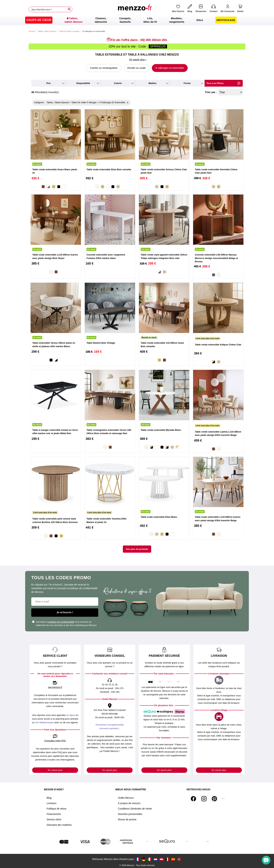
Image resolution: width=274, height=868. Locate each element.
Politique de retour (57, 809)
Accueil (32, 31)
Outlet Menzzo (126, 798)
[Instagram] (204, 799)
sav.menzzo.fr (55, 687)
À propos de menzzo (129, 803)
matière (153, 83)
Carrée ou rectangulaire (104, 68)
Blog (49, 798)
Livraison (52, 803)
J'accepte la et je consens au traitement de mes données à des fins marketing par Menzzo (64, 624)
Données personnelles (130, 814)
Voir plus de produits (137, 549)
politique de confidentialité (61, 622)
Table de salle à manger (69, 31)
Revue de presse (127, 819)
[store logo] (136, 9)
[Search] (69, 9)
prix (48, 83)
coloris (118, 83)
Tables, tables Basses (47, 31)
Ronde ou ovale (137, 68)
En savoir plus (55, 770)
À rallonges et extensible (170, 68)
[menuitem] (39, 20)
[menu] (137, 20)
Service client (54, 819)
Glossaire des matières (59, 825)
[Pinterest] (214, 799)
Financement (54, 814)
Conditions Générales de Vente (135, 809)
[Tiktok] (223, 799)
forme (187, 83)
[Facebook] (193, 799)
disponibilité (83, 83)
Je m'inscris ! (65, 612)
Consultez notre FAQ (55, 741)
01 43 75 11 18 (110, 685)
